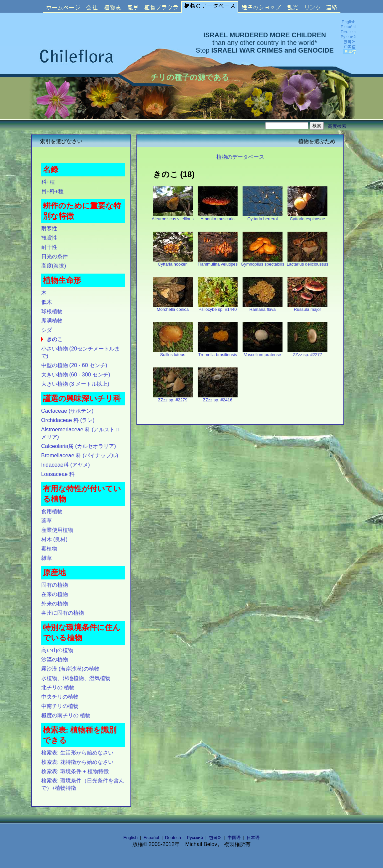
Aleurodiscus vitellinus (173, 217)
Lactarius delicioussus (307, 262)
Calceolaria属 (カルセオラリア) (79, 446)
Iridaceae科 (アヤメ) (66, 465)
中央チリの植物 (60, 697)
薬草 (47, 521)
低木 (47, 302)
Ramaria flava (263, 307)
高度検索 (337, 126)
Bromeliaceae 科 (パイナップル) (80, 455)
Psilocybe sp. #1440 (218, 307)
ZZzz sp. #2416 (218, 398)
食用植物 (52, 511)
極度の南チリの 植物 (66, 715)
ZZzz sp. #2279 (173, 398)
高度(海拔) (54, 266)
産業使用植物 (57, 530)
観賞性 (49, 238)
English (131, 838)
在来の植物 (55, 594)
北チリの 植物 (58, 687)
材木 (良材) (54, 539)
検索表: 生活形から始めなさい (77, 753)
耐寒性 (49, 228)
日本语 (253, 838)
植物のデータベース (240, 157)
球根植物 (52, 311)
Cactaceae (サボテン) (67, 411)
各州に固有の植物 (63, 613)
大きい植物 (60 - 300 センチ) (76, 374)
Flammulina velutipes (218, 262)
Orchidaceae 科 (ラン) (68, 420)
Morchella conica (173, 307)
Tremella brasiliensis (218, 353)
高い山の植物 (57, 650)
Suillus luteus (173, 353)
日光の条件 (55, 256)
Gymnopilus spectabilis (263, 262)
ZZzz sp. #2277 (307, 353)
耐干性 (49, 247)
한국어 (215, 838)
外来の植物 (55, 603)
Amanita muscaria (218, 217)
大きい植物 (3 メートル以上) (75, 384)
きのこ (55, 339)
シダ (47, 330)
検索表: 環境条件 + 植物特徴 (75, 771)
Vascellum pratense (263, 353)
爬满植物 (52, 321)
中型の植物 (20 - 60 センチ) (74, 365)
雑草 (47, 558)
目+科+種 (52, 191)
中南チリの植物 (60, 706)
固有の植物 (55, 585)
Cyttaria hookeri (173, 262)
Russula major (307, 307)
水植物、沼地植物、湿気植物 (76, 678)
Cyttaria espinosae (307, 217)
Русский (195, 838)
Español (151, 838)
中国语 (234, 838)
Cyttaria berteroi (263, 217)
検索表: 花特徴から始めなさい (77, 762)
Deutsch (173, 838)
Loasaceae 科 (58, 474)
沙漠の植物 (55, 659)
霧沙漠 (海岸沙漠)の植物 (70, 669)
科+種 (48, 182)
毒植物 (49, 548)
